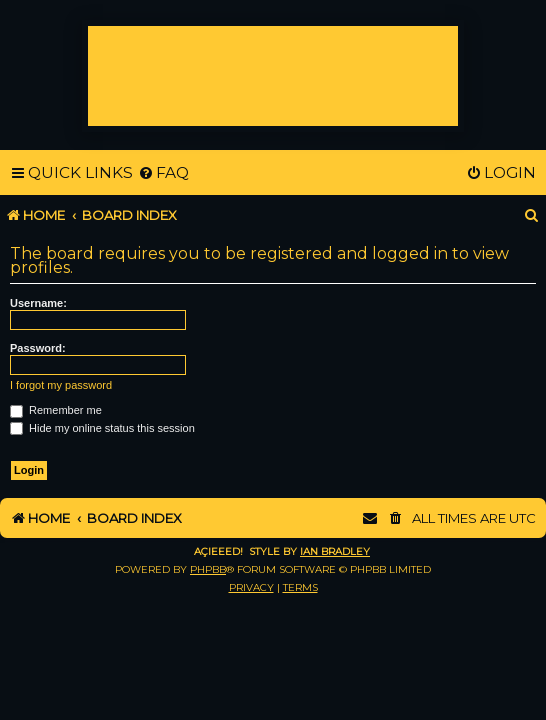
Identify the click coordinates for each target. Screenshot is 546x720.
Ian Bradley (335, 551)
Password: (38, 348)
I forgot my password (61, 385)
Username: (38, 303)
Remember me (56, 410)
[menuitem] (163, 173)
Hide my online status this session (102, 428)
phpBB (208, 569)
